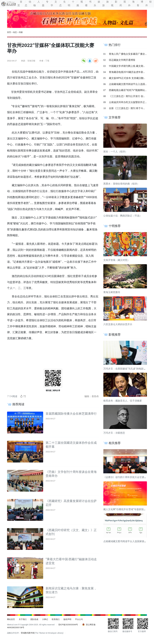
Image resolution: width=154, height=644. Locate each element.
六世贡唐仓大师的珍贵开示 (118, 324)
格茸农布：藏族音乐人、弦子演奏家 (123, 401)
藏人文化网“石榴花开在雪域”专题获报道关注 (127, 509)
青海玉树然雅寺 (112, 292)
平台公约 (79, 619)
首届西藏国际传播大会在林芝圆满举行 (71, 414)
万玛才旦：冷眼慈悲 (114, 433)
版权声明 (67, 619)
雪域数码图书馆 (28, 633)
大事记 (45, 619)
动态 (15, 32)
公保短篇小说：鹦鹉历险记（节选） (123, 216)
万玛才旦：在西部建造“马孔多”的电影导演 (126, 369)
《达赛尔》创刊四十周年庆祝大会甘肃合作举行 (129, 477)
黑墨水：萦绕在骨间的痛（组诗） (121, 184)
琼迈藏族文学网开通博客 (122, 60)
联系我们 (56, 619)
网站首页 (11, 619)
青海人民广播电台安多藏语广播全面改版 (131, 54)
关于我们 (23, 619)
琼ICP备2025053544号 (68, 625)
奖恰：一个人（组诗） (115, 152)
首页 (9, 32)
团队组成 (34, 619)
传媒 (21, 32)
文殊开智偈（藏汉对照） (117, 260)
